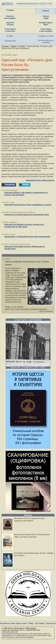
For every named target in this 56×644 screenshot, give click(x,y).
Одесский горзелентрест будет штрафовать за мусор (28, 205)
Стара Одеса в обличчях (10, 30)
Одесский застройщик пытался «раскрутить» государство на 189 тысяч (24, 226)
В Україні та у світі (46, 36)
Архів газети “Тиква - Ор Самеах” (31, 623)
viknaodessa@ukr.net (10, 632)
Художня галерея (10, 24)
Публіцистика (10, 41)
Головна (10, 10)
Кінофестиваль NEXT (46, 24)
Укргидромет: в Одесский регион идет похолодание (27, 237)
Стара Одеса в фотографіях (46, 30)
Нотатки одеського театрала (46, 41)
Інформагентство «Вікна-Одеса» (40, 180)
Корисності (51, 623)
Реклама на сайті (8, 623)
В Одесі (10, 36)
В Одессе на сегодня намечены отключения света (26, 215)
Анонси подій (46, 17)
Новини (46, 11)
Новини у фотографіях (10, 17)
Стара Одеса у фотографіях (28, 320)
